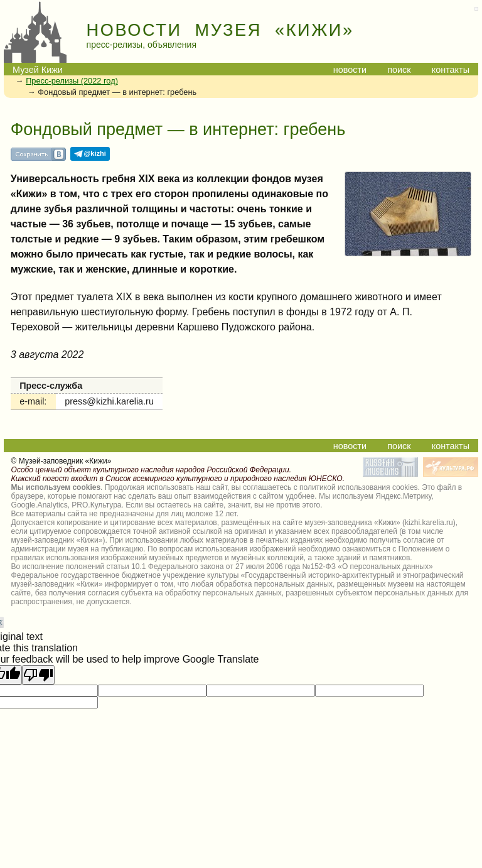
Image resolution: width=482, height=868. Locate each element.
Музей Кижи (38, 70)
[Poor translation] (38, 675)
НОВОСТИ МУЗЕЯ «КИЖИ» (220, 30)
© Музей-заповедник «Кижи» (62, 461)
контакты (451, 70)
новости (350, 70)
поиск (399, 70)
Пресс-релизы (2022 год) (72, 81)
